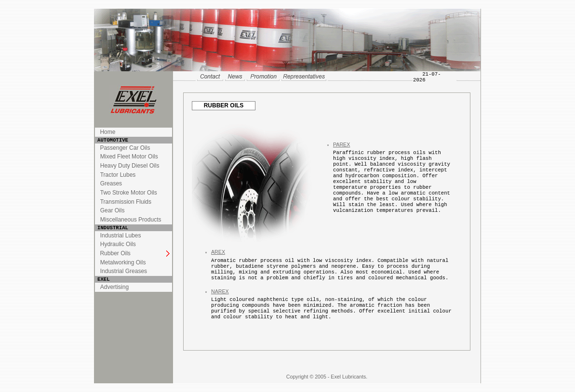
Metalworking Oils (123, 262)
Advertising (114, 287)
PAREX (341, 144)
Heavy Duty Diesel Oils (130, 166)
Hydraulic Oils (118, 244)
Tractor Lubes (118, 175)
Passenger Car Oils (125, 148)
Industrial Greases (124, 271)
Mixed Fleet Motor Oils (129, 157)
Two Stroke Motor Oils (129, 193)
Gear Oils (113, 210)
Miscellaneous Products (131, 220)
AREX (218, 252)
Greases (111, 183)
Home (107, 132)
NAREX (220, 291)
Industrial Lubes (121, 235)
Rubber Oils (115, 253)
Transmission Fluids (126, 202)
